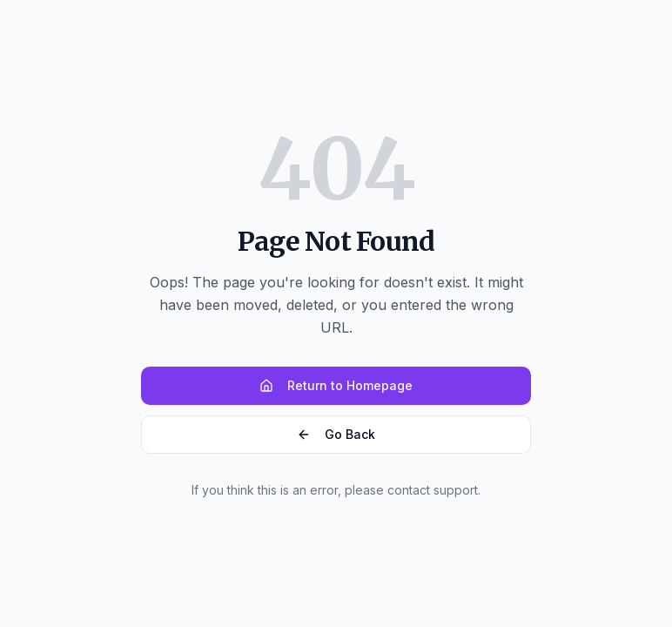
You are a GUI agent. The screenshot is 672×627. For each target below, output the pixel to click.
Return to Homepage (336, 385)
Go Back (336, 434)
